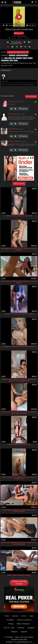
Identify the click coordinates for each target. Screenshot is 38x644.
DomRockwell (13, 114)
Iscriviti (24, 616)
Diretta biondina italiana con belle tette (19, 216)
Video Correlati (19, 184)
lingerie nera (5, 60)
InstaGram (12, 55)
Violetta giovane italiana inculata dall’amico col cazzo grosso (19, 282)
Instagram (31, 628)
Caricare (15, 616)
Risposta (23, 109)
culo (6, 58)
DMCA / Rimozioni (23, 624)
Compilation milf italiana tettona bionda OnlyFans (19, 346)
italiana (30, 58)
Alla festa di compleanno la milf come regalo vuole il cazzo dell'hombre (19, 543)
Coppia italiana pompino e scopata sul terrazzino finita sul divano (19, 511)
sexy (11, 60)
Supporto (24, 632)
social (16, 60)
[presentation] (16, 90)
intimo (25, 58)
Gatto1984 (12, 129)
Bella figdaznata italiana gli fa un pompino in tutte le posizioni (19, 249)
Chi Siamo (10, 620)
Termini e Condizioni (24, 620)
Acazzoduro (12, 101)
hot (14, 58)
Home (7, 616)
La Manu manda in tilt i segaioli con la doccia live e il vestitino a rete (19, 478)
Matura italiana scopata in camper (19, 575)
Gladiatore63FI (13, 141)
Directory (21, 628)
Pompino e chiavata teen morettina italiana (19, 314)
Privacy (11, 624)
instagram (19, 58)
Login (31, 616)
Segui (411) (19, 33)
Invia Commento (31, 96)
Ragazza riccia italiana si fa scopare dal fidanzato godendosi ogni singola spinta (19, 380)
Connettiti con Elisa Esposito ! (18, 52)
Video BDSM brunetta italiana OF (19, 444)
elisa (10, 58)
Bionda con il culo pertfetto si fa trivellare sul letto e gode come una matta (19, 413)
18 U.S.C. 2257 (9, 628)
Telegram (14, 632)
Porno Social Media (22, 55)
